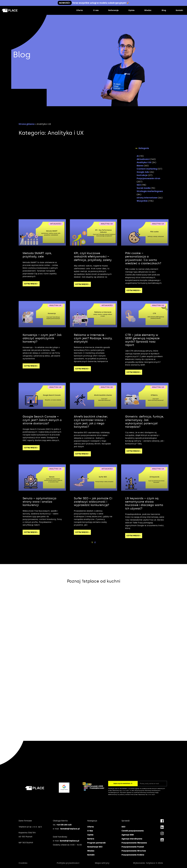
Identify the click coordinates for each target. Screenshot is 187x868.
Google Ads (143, 172)
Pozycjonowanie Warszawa (134, 843)
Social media (143, 188)
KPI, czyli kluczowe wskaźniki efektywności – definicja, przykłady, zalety (93, 257)
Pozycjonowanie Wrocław (134, 851)
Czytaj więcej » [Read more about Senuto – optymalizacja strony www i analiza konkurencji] (31, 532)
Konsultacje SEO (95, 847)
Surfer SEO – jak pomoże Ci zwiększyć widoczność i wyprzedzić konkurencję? (93, 502)
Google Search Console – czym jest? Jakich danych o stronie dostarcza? (42, 420)
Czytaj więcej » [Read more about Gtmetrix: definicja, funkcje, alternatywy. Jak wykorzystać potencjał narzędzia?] (134, 451)
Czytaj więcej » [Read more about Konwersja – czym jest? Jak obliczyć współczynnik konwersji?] (31, 366)
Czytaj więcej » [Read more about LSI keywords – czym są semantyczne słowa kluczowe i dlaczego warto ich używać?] (134, 536)
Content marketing (147, 169)
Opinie (90, 835)
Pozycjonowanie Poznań (133, 847)
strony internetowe (147, 198)
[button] (151, 148)
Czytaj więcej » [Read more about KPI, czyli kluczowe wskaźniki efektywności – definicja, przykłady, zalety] (82, 284)
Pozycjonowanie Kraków (133, 855)
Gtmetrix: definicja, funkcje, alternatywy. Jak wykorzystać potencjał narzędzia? (145, 422)
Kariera (91, 839)
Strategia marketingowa (150, 191)
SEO (139, 185)
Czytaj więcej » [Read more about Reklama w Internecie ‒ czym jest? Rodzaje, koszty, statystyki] (82, 369)
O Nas (90, 831)
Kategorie (144, 148)
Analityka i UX (144, 162)
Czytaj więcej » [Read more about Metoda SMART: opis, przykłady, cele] (31, 284)
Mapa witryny (102, 863)
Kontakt (91, 855)
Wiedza (91, 851)
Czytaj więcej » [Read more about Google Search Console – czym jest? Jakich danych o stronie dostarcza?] (31, 448)
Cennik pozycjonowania (133, 831)
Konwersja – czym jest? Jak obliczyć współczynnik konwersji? (42, 338)
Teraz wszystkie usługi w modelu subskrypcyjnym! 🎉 (94, 3)
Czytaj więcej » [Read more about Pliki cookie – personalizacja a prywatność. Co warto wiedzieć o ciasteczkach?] (134, 290)
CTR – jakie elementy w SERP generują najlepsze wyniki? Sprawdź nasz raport (142, 340)
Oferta (90, 827)
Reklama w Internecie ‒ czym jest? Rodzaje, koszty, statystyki (93, 338)
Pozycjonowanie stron (148, 178)
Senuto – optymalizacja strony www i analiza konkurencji (39, 502)
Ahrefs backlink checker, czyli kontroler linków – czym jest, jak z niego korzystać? (91, 422)
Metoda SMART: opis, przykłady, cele (37, 255)
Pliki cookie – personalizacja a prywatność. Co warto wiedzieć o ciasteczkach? (143, 258)
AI (138, 156)
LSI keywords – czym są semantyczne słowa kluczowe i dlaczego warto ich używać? (144, 503)
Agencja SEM (128, 835)
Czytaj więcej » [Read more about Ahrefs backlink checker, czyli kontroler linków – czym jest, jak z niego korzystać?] (82, 454)
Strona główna (27, 124)
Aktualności (143, 159)
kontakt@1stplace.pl (70, 829)
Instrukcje (142, 175)
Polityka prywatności (68, 863)
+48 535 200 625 (64, 825)
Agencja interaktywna (132, 839)
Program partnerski (96, 843)
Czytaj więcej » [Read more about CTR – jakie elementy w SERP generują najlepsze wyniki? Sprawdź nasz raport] (134, 372)
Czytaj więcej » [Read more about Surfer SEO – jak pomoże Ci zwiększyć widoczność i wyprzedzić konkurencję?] (82, 532)
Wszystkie (142, 201)
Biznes (140, 166)
